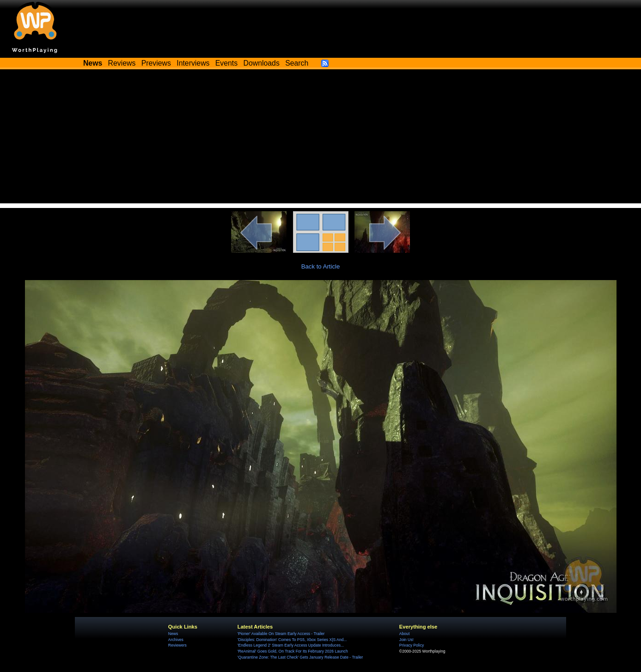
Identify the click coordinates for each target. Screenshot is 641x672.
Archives (176, 640)
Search (297, 63)
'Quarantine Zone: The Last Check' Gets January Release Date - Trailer (300, 657)
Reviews (122, 63)
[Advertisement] (321, 139)
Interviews (193, 63)
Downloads (262, 63)
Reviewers (177, 645)
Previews (156, 63)
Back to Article (321, 266)
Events (226, 63)
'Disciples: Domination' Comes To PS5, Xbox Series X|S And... (292, 640)
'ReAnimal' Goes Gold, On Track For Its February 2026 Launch (293, 651)
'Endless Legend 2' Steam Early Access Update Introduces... (291, 645)
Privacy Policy (412, 645)
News (173, 634)
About (404, 634)
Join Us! (406, 640)
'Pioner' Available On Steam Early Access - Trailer (281, 634)
